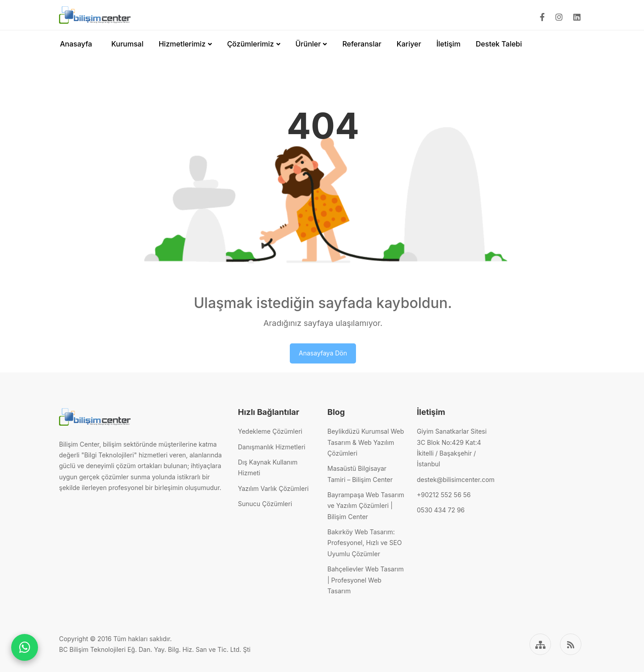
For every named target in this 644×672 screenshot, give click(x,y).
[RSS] (571, 644)
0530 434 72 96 (441, 510)
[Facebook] (542, 17)
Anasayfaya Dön (323, 353)
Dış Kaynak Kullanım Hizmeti (268, 467)
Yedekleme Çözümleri (270, 431)
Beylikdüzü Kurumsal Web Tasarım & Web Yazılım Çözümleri (366, 442)
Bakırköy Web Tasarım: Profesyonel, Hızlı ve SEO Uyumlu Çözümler (365, 543)
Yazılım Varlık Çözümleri (273, 488)
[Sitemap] (540, 644)
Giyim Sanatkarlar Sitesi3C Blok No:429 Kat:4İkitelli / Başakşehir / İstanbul (452, 448)
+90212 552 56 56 (444, 495)
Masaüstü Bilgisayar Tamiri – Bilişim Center (360, 474)
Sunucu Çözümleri (265, 504)
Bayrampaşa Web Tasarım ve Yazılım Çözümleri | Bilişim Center (366, 506)
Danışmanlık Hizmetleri (272, 447)
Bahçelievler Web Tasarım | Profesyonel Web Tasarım (366, 580)
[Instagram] (559, 17)
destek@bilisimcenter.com (456, 480)
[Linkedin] (577, 17)
